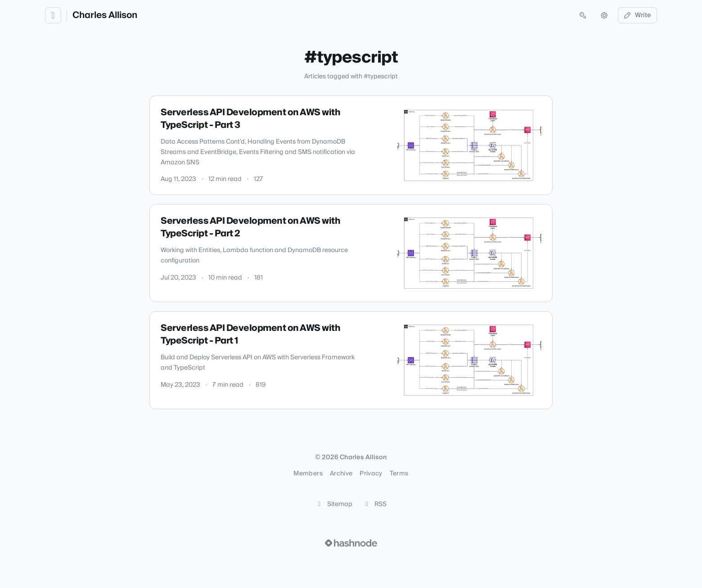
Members (308, 474)
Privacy (371, 474)
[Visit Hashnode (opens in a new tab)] (351, 543)
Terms (399, 474)
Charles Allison (105, 15)
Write (638, 15)
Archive (341, 474)
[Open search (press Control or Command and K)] (583, 15)
